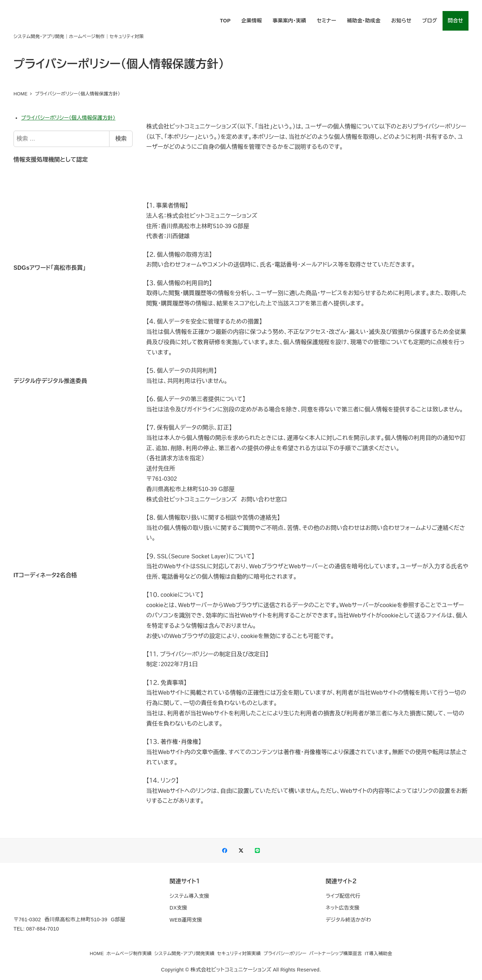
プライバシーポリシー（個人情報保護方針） (68, 118)
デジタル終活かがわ (348, 920)
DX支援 (178, 908)
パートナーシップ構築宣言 (336, 953)
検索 (121, 139)
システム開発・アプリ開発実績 (184, 953)
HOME (97, 953)
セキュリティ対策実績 (239, 953)
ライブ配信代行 (343, 896)
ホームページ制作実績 (129, 953)
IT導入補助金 (379, 953)
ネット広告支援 (342, 908)
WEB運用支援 (186, 920)
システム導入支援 (189, 896)
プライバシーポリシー (285, 953)
